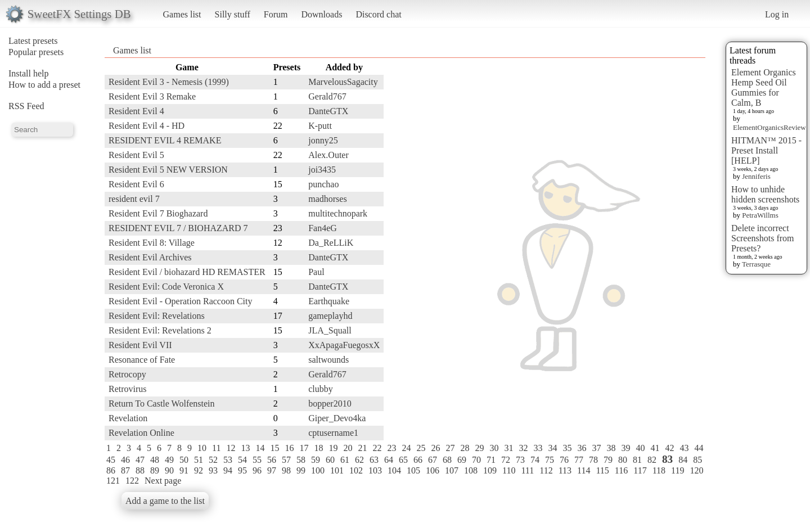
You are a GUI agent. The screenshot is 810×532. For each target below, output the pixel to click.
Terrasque (756, 264)
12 (231, 448)
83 (667, 459)
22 (377, 448)
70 (476, 460)
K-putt (320, 126)
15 (274, 448)
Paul (316, 272)
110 (509, 470)
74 (535, 460)
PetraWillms (760, 215)
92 (199, 470)
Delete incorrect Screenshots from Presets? (763, 238)
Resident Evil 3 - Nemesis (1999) (169, 82)
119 (678, 470)
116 (621, 470)
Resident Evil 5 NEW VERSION (168, 170)
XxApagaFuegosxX (344, 345)
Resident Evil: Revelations (157, 316)
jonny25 (323, 140)
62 (359, 460)
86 (111, 470)
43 (684, 448)
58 (301, 460)
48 (155, 460)
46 (125, 460)
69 (462, 460)
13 (245, 448)
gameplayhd (330, 316)
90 (169, 470)
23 (391, 448)
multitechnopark (338, 213)
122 (132, 481)
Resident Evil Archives (150, 257)
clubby (321, 389)
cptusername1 (333, 433)
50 (184, 460)
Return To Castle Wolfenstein (162, 403)
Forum (276, 14)
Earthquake (329, 301)
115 (602, 470)
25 (421, 448)
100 (318, 470)
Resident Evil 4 (136, 111)
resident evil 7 (134, 199)
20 (348, 448)
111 (527, 470)
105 (413, 470)
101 (337, 470)
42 (669, 448)
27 (450, 448)
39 (625, 448)
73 (520, 460)
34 (552, 448)
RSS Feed (26, 106)
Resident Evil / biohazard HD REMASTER (187, 272)
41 (655, 448)
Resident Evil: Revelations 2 (160, 330)
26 (435, 448)
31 (508, 448)
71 (491, 460)
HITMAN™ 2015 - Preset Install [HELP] (766, 150)
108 (471, 470)
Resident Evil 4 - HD (147, 126)
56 (272, 460)
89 (155, 470)
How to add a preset (44, 85)
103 (375, 470)
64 (389, 460)
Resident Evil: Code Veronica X (166, 287)
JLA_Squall (330, 330)
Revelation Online (141, 433)
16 (289, 448)
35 (567, 448)
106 (433, 470)
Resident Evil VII (140, 345)
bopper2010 (330, 403)
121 (113, 481)
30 (494, 448)
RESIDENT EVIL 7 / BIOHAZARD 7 (178, 228)
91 (184, 470)
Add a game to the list (165, 501)
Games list (182, 14)
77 (579, 460)
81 (637, 460)
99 (301, 470)
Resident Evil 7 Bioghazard (158, 213)
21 (362, 448)
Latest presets (33, 41)
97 (272, 470)
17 (304, 448)
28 (465, 448)
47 (140, 460)
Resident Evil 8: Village (152, 243)
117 (640, 470)
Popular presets (36, 52)
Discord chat (378, 14)
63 (374, 460)
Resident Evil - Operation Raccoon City (181, 301)
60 (330, 460)
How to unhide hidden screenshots (765, 194)
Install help (29, 73)
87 (125, 470)
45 (111, 460)
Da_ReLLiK (331, 243)
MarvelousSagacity (343, 82)
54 (242, 460)
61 (345, 460)
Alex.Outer (328, 155)
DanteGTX (328, 111)
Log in (777, 14)
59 (316, 460)
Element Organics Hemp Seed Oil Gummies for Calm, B (764, 87)
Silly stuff (233, 14)
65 (403, 460)
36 (582, 448)
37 (596, 448)
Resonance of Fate (142, 360)
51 (199, 460)
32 (523, 448)
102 (356, 470)
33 (538, 448)
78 (593, 460)
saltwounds (328, 360)
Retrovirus (128, 389)
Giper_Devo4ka (337, 418)
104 (394, 470)
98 (286, 470)
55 (257, 460)
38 (611, 448)
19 (333, 448)
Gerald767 (327, 96)
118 (659, 470)
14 (260, 448)
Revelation (128, 418)
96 (257, 470)
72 (506, 460)
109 (490, 470)
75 (550, 460)
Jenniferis (756, 176)
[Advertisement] (660, 229)
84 (683, 460)
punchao (323, 184)
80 (623, 460)
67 (433, 460)
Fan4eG (323, 228)
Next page (163, 481)
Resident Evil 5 (136, 155)
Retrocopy (127, 374)
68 (447, 460)
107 (452, 470)
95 (242, 470)
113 (565, 470)
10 (202, 448)
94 (228, 470)
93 (213, 470)
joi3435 (322, 170)
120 (696, 470)
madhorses (327, 199)
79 (608, 460)
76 (564, 460)
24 (406, 448)
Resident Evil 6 (136, 184)
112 (546, 470)
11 (216, 448)
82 (652, 460)
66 (418, 460)
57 (286, 460)
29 (479, 448)
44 (699, 448)
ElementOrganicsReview (769, 127)
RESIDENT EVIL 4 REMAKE (165, 140)
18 (318, 448)
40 (640, 448)
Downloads (321, 14)
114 (584, 470)
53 (228, 460)
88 (140, 470)
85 (697, 460)
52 (213, 460)
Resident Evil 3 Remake (152, 96)
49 (169, 460)
